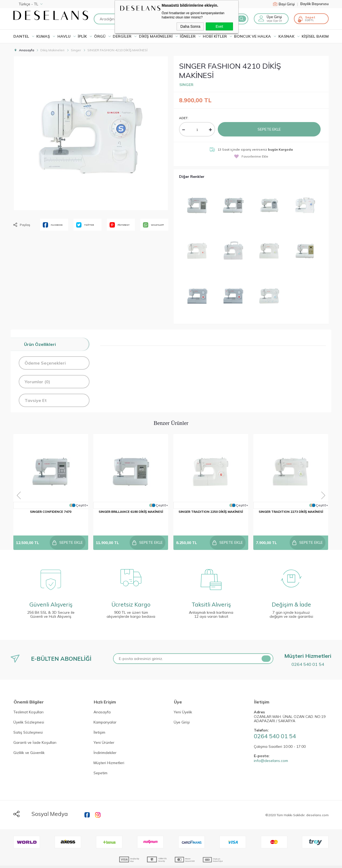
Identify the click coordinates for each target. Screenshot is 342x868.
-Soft (142, 861)
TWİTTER (85, 225)
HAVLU (64, 36)
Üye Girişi (274, 17)
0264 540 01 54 (308, 653)
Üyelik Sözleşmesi (29, 711)
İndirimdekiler (105, 742)
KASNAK (286, 36)
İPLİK (82, 36)
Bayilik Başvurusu (314, 4)
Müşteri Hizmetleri (109, 752)
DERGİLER (122, 36)
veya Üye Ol (274, 21)
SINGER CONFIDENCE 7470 (51, 514)
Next (329, 487)
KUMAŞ (43, 36)
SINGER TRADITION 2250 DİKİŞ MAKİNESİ (211, 514)
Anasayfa (102, 701)
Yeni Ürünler (104, 732)
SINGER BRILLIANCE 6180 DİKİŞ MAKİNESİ (131, 514)
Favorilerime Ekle (251, 156)
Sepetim (100, 762)
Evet (219, 26)
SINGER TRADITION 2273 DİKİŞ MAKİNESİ (291, 514)
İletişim (99, 721)
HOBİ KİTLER (215, 36)
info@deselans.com (271, 750)
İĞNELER (188, 36)
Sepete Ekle (269, 129)
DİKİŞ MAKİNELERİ (156, 36)
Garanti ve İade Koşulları (35, 732)
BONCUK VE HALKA (252, 36)
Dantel (21, 36)
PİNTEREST (120, 225)
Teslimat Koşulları (28, 701)
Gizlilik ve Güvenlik (29, 742)
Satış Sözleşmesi (28, 721)
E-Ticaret (155, 861)
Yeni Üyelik (183, 701)
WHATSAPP (153, 225)
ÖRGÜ (100, 36)
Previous (13, 487)
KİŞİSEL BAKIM (315, 36)
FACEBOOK (53, 225)
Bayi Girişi (285, 4)
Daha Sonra (190, 26)
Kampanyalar (105, 711)
